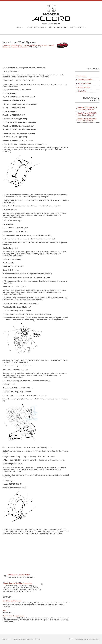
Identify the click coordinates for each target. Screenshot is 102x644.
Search (38, 639)
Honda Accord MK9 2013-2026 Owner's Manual (87, 108)
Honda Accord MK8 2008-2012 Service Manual (38, 45)
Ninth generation (78, 28)
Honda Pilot (82, 91)
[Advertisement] (36, 57)
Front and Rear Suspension (20, 47)
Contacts (30, 639)
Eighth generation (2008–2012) (13, 45)
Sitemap (22, 639)
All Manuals (82, 76)
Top (15, 639)
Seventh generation (36, 28)
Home (5, 639)
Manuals (20, 28)
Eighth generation (58, 28)
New (11, 639)
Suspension (6, 47)
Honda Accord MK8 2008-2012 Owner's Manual (87, 114)
